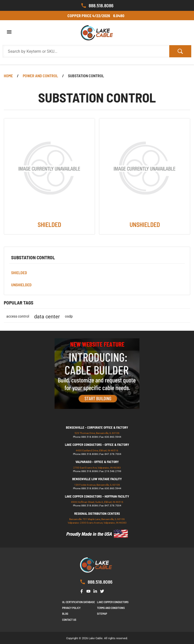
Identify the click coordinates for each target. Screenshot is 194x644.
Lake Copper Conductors (113, 602)
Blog (65, 614)
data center (47, 317)
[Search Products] (86, 51)
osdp (69, 316)
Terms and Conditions (111, 608)
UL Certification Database (79, 602)
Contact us (69, 620)
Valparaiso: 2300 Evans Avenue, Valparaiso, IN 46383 (97, 523)
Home (8, 76)
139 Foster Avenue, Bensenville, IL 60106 (97, 485)
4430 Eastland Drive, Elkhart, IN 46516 (97, 450)
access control (18, 316)
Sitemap (102, 614)
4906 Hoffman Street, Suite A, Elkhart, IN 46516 (97, 502)
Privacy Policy (71, 608)
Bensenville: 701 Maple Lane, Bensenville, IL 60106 (97, 519)
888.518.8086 (97, 6)
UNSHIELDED (21, 285)
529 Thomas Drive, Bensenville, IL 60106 (97, 433)
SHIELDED (19, 273)
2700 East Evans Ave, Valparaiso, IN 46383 (97, 468)
